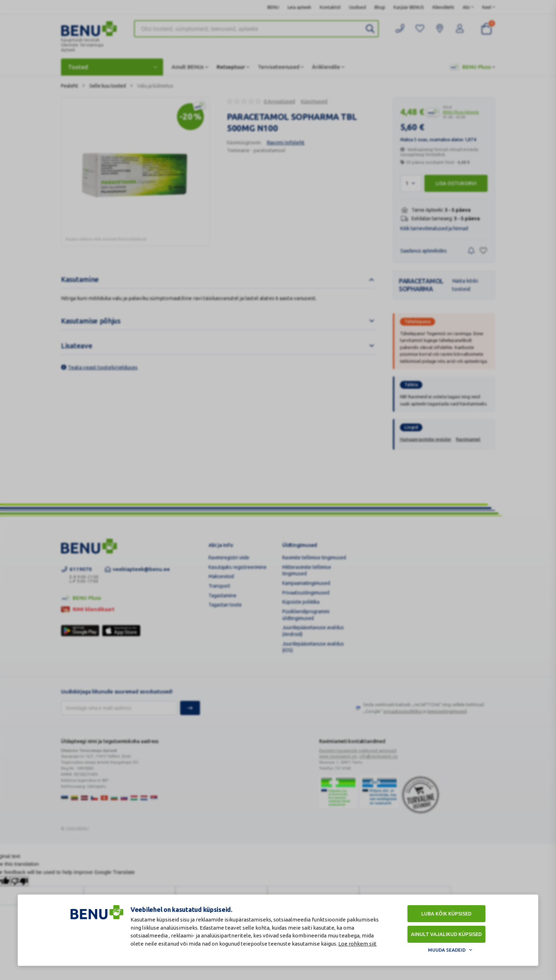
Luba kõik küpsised (446, 914)
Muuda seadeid (447, 950)
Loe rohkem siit (357, 944)
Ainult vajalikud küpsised (446, 934)
